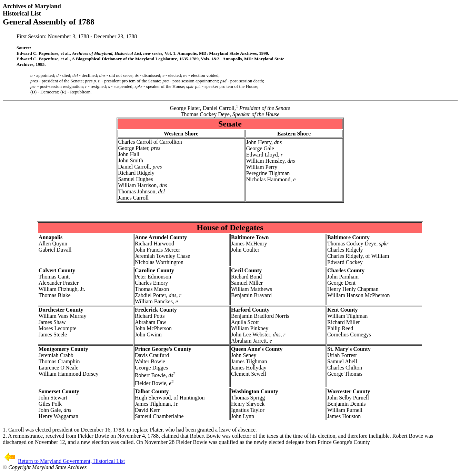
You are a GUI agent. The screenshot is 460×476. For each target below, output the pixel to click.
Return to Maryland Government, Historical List (71, 461)
